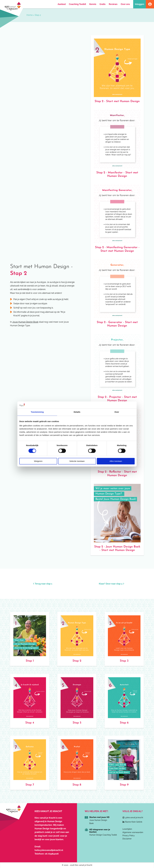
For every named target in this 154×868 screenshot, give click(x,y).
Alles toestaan (116, 461)
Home (30, 15)
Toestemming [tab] (37, 412)
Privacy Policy (129, 836)
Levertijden (127, 829)
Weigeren (38, 461)
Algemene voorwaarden (133, 832)
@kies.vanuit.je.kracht (134, 817)
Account (150, 4)
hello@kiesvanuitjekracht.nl (49, 850)
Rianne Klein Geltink (134, 822)
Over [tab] (117, 412)
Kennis (93, 4)
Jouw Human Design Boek (25, 322)
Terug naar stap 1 (43, 584)
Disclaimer (127, 839)
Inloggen (140, 4)
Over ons (125, 4)
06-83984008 (52, 854)
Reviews (113, 4)
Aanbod (62, 4)
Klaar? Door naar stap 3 (112, 584)
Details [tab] (77, 412)
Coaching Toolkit (77, 4)
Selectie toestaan (77, 461)
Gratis (103, 4)
